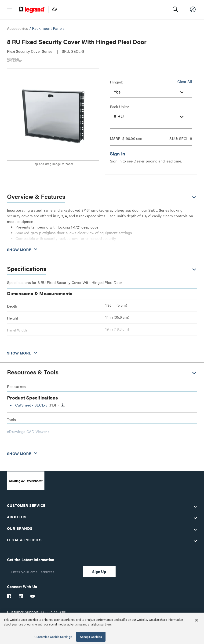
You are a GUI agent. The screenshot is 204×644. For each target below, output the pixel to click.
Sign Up (99, 571)
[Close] (197, 620)
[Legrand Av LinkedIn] (21, 596)
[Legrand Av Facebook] (9, 596)
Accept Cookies (91, 637)
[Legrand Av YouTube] (33, 596)
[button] (10, 10)
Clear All (185, 81)
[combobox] (151, 92)
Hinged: (117, 82)
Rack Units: (119, 107)
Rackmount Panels (48, 28)
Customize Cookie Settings (53, 637)
